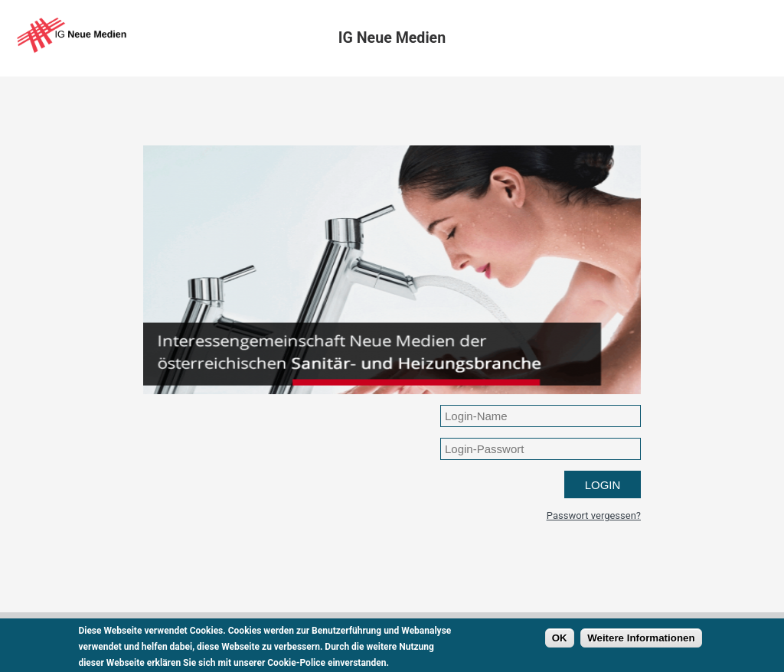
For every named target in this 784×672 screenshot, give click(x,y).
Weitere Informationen (641, 643)
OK (560, 643)
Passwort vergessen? (594, 515)
